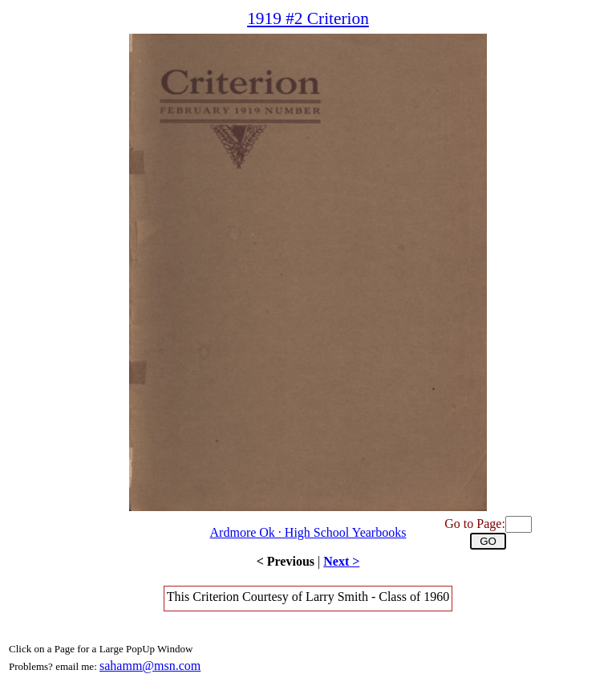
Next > (341, 561)
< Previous (286, 561)
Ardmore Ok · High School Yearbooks (308, 532)
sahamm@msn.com (150, 666)
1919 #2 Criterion (308, 18)
